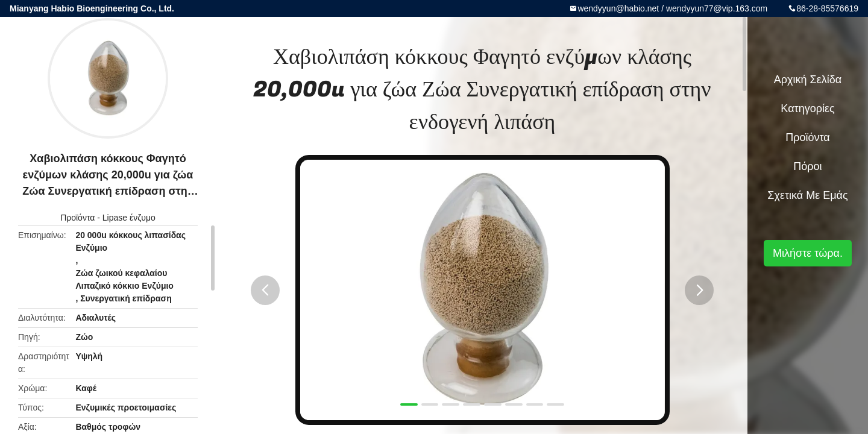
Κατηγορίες (807, 108)
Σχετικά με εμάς (807, 195)
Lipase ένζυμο (129, 218)
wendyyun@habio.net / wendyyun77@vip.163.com (672, 8)
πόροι (807, 166)
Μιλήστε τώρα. (808, 253)
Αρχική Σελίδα (808, 80)
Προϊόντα (77, 218)
